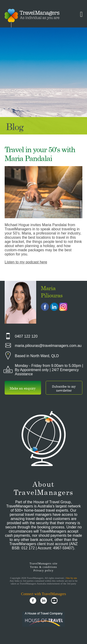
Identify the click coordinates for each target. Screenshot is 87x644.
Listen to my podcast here (26, 262)
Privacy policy (43, 570)
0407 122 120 (26, 336)
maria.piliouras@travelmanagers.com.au (48, 346)
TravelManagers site (43, 563)
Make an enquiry (23, 388)
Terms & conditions (43, 567)
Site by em (71, 578)
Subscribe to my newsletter (64, 388)
